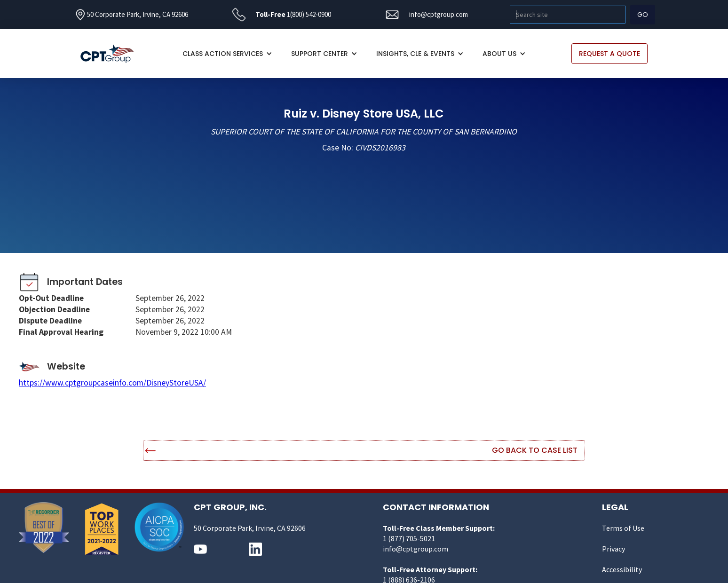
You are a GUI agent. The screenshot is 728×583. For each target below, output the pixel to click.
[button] (227, 54)
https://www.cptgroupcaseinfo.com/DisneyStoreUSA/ (112, 383)
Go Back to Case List (535, 450)
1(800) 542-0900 (309, 14)
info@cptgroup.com (439, 14)
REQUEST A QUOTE (609, 54)
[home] (112, 54)
